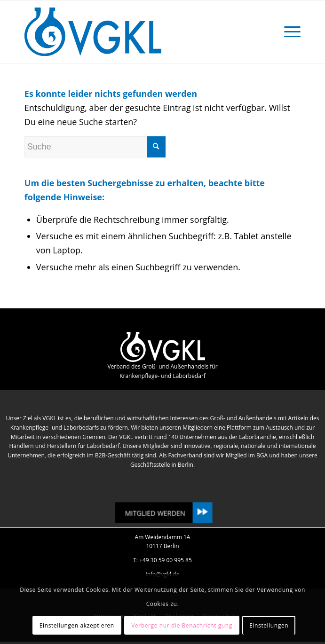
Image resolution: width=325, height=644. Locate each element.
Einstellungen (269, 625)
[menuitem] (288, 32)
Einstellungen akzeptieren (77, 625)
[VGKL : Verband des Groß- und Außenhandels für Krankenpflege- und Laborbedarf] (135, 32)
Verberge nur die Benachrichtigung (182, 625)
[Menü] (288, 32)
